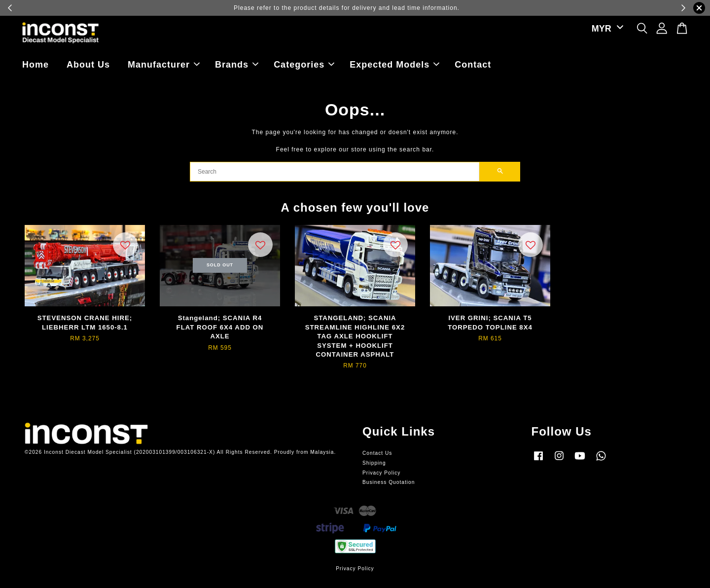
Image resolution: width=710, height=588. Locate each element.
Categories (304, 65)
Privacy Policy (381, 473)
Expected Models (394, 65)
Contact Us (377, 453)
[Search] (335, 172)
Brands (237, 65)
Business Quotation (389, 482)
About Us (88, 65)
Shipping (374, 463)
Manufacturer (164, 65)
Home (35, 65)
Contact (473, 65)
